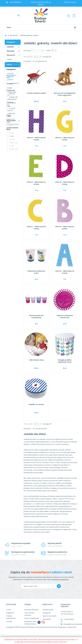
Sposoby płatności (31, 610)
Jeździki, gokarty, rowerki (11, 77)
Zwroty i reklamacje (32, 618)
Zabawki (10, 47)
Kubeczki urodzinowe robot (36, 272)
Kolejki (10, 88)
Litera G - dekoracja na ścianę (65, 139)
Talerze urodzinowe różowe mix (65, 317)
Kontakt (9, 621)
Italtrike (13, 168)
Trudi (12, 179)
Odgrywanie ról (12, 94)
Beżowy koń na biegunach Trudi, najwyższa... (65, 94)
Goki (12, 165)
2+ (12, 217)
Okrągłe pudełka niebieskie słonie (65, 361)
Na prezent (11, 121)
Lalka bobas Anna (36, 360)
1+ (11, 207)
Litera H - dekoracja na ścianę (36, 139)
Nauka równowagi (11, 61)
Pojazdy (10, 84)
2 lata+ (13, 214)
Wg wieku (11, 51)
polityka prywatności (60, 580)
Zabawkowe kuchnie (12, 101)
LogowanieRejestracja (69, 16)
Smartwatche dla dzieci (13, 68)
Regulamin (10, 613)
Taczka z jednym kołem (36, 93)
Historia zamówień (50, 616)
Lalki (9, 106)
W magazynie (13, 154)
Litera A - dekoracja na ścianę (65, 272)
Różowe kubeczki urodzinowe (36, 317)
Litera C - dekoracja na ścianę (36, 228)
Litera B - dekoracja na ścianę (65, 228)
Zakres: (9, 190)
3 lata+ (13, 220)
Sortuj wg (27, 50)
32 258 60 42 (15, 2)
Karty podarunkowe (12, 126)
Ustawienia (47, 619)
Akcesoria (11, 55)
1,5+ (12, 210)
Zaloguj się (46, 613)
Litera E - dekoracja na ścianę (36, 183)
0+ (12, 204)
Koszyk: (74, 16)
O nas (8, 610)
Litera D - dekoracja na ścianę (65, 183)
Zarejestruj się (48, 610)
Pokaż (48, 50)
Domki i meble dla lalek (11, 114)
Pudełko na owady (36, 404)
